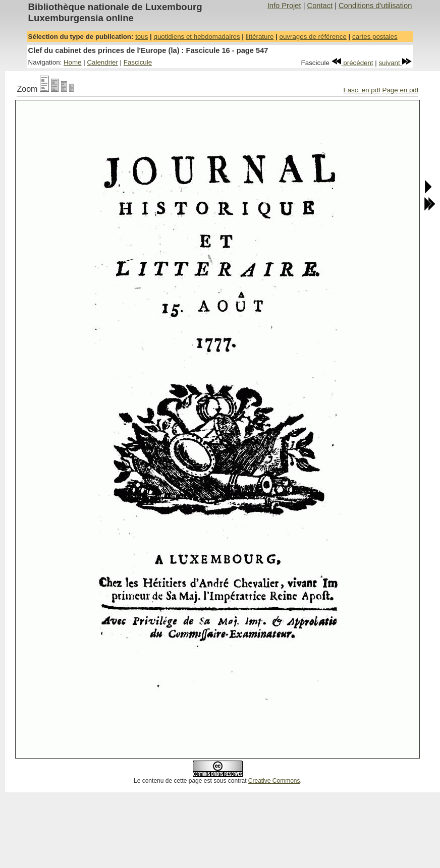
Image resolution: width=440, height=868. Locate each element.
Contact (320, 6)
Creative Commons (274, 781)
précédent (352, 63)
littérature (260, 37)
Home (73, 62)
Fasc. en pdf (362, 90)
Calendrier (102, 62)
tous (142, 37)
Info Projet (284, 6)
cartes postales (375, 37)
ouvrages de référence (313, 37)
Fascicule (138, 62)
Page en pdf (401, 90)
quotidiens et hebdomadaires (197, 37)
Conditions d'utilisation (375, 6)
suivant (395, 63)
